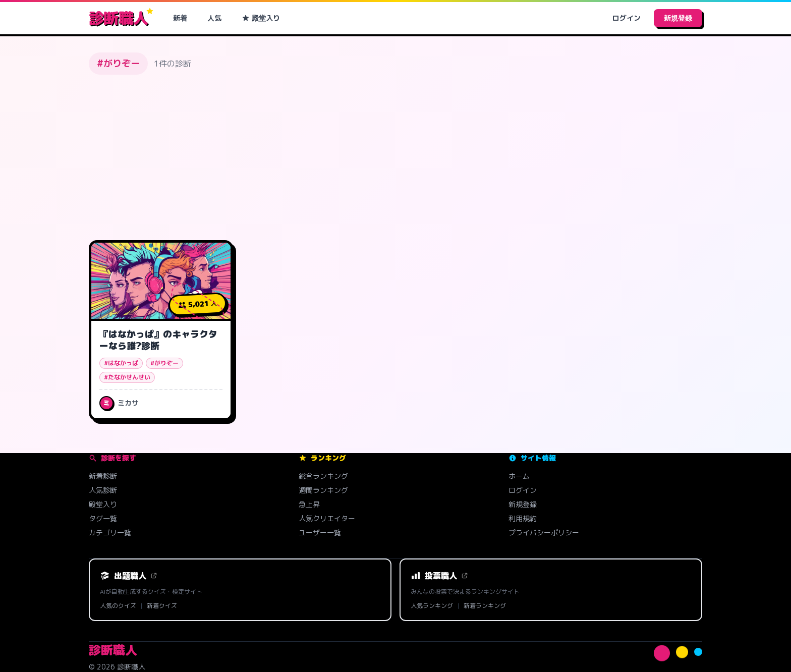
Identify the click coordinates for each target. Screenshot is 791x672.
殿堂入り (261, 18)
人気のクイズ (118, 606)
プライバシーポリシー (544, 533)
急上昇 (309, 504)
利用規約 (523, 518)
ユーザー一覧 (320, 533)
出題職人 (129, 576)
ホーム (519, 476)
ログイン (627, 18)
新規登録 (678, 18)
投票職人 (439, 576)
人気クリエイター (327, 518)
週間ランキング (323, 490)
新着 (180, 18)
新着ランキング (485, 606)
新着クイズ (162, 606)
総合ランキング (323, 476)
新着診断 (103, 476)
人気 (214, 18)
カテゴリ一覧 (110, 533)
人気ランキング (432, 606)
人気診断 (103, 490)
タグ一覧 (103, 518)
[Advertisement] (395, 157)
